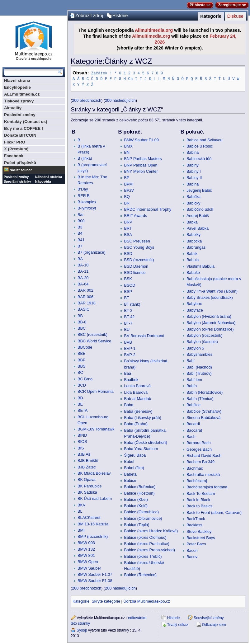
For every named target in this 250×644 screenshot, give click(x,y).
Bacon (192, 550)
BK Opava (87, 479)
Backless (194, 525)
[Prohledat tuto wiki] (31, 72)
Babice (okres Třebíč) (143, 556)
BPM (129, 184)
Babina (193, 152)
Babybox (194, 303)
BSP (128, 291)
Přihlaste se (200, 5)
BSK (128, 279)
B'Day (83, 189)
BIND (82, 435)
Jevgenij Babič (199, 190)
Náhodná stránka (49, 177)
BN (127, 152)
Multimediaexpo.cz (34, 40)
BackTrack (196, 519)
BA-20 (83, 278)
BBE (81, 353)
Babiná (193, 184)
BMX (129, 146)
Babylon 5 (195, 348)
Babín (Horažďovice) (205, 392)
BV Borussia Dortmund (144, 336)
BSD (128, 253)
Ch (131, 79)
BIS (81, 448)
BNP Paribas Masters (143, 158)
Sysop (82, 630)
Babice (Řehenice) (140, 575)
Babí (191, 360)
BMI (81, 530)
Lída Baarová (136, 392)
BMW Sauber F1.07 (95, 574)
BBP (81, 360)
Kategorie (211, 16)
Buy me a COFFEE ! (24, 128)
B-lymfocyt (87, 208)
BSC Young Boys (139, 247)
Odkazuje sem (214, 624)
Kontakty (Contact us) (26, 122)
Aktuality (13, 108)
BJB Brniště (88, 460)
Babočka (194, 241)
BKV (81, 505)
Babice (130, 480)
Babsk (192, 253)
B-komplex (87, 202)
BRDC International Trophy (148, 209)
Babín (192, 386)
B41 (81, 240)
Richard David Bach (204, 455)
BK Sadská (87, 492)
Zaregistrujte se (232, 5)
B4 (80, 233)
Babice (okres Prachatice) (147, 543)
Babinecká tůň (199, 158)
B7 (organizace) (92, 252)
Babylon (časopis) (202, 341)
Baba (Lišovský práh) (143, 417)
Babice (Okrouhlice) (142, 512)
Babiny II (194, 177)
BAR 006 (85, 297)
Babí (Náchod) (199, 367)
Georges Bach (199, 449)
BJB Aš (84, 454)
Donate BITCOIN (20, 135)
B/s (80, 214)
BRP (128, 222)
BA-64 (83, 284)
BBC (82, 328)
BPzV (129, 190)
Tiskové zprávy (19, 101)
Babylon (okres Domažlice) (210, 329)
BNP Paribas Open (141, 165)
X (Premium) (16, 149)
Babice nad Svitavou (205, 140)
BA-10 (83, 265)
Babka (192, 222)
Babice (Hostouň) (139, 493)
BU (127, 329)
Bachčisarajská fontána (207, 487)
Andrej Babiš (198, 215)
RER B (84, 195)
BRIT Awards (136, 215)
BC (80, 372)
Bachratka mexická (203, 474)
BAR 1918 (87, 303)
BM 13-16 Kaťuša (93, 524)
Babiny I (194, 171)
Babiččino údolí (200, 209)
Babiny (193, 165)
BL (80, 511)
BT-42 (130, 317)
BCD (82, 385)
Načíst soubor (21, 170)
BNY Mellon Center (141, 171)
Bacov (192, 557)
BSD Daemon (136, 266)
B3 (80, 227)
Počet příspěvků (20, 163)
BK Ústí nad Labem (95, 498)
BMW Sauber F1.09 (142, 140)
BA (80, 259)
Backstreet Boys (201, 538)
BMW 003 (86, 543)
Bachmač (195, 468)
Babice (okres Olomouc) (145, 537)
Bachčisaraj (197, 481)
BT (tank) (132, 304)
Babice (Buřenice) (140, 487)
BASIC (83, 309)
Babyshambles (199, 354)
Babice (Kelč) (136, 505)
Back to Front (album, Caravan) (214, 512)
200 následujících (120, 100)
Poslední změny (20, 115)
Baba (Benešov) (138, 411)
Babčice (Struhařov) (204, 411)
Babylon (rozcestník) (205, 335)
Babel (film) (134, 468)
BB (80, 316)
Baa (128, 373)
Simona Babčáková (203, 417)
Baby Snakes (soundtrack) (210, 297)
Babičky (193, 203)
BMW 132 (86, 549)
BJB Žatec (87, 467)
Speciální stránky (17, 181)
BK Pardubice (90, 486)
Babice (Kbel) (136, 499)
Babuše (193, 272)
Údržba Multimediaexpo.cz (147, 601)
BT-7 (128, 323)
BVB (128, 342)
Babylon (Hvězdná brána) (209, 316)
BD (80, 398)
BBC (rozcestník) (92, 334)
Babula (193, 260)
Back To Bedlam (201, 493)
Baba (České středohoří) (146, 442)
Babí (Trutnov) (199, 373)
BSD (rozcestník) (139, 260)
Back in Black (198, 500)
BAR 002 (85, 290)
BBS (81, 366)
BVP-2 (130, 355)
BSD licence (135, 272)
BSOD (130, 285)
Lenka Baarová (137, 386)
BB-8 (82, 322)
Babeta (130, 474)
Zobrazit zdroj (89, 16)
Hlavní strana (17, 80)
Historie (120, 16)
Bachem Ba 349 (200, 462)
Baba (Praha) (136, 424)
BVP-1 (130, 348)
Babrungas (196, 247)
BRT (128, 228)
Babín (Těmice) (200, 398)
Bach (191, 436)
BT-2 (128, 310)
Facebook (14, 156)
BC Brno (85, 379)
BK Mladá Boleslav (94, 473)
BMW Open (88, 562)
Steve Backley (199, 531)
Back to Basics (199, 506)
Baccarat (194, 430)
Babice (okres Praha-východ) (150, 550)
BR (127, 203)
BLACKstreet (89, 517)
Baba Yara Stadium (141, 449)
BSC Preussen (137, 241)
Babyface (195, 310)
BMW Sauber (89, 568)
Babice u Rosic (200, 146)
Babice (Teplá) (137, 524)
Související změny (209, 618)
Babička (193, 196)
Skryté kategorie (106, 601)
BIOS (82, 441)
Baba (129, 405)
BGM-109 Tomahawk (96, 429)
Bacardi (193, 424)
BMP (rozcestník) (93, 536)
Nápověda (43, 181)
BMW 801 (86, 555)
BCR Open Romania (96, 391)
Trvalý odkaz (178, 624)
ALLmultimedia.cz (22, 94)
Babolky (193, 234)
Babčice (193, 405)
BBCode (85, 347)
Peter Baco (196, 544)
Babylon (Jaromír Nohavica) (211, 322)
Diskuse (235, 16)
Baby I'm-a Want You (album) (212, 291)
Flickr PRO (15, 142)
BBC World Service (94, 341)
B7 (80, 246)
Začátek (99, 73)
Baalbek (131, 379)
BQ (127, 196)
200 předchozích (87, 100)
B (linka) (85, 158)
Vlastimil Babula (200, 266)
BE (80, 404)
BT (127, 298)
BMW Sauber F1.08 (95, 581)
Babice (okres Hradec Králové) (151, 531)
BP (127, 177)
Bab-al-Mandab (138, 398)
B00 (81, 221)
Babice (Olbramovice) (143, 518)
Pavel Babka (198, 228)
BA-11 (83, 271)
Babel (129, 461)
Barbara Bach (199, 443)
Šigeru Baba (135, 455)
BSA (128, 234)
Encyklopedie (17, 87)
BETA (83, 410)
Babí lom (194, 379)
